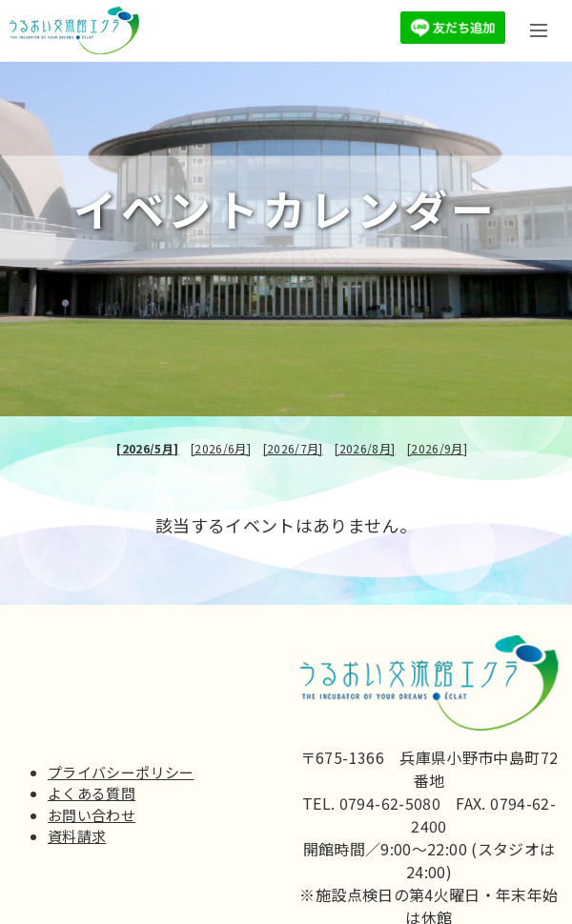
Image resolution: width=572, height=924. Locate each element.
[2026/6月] (221, 448)
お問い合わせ (92, 815)
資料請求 (77, 836)
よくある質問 (92, 793)
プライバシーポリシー (121, 772)
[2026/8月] (365, 448)
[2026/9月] (437, 448)
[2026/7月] (293, 448)
